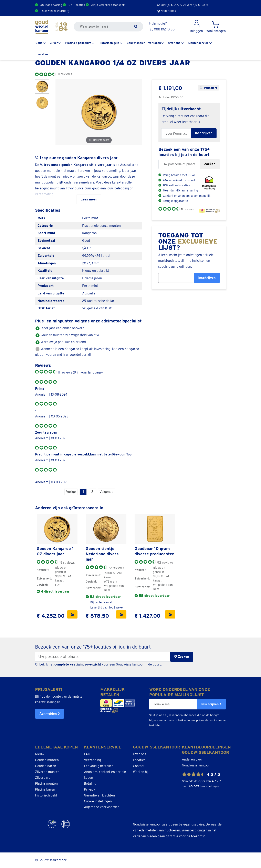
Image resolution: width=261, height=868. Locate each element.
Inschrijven (207, 278)
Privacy (90, 789)
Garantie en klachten (99, 795)
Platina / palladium (78, 43)
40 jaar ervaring (51, 5)
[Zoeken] (136, 27)
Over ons (174, 43)
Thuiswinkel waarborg (55, 11)
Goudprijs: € (170, 5)
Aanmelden (50, 714)
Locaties (43, 54)
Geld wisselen (136, 43)
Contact (139, 766)
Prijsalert (208, 88)
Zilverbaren (44, 778)
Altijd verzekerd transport (108, 5)
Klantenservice (198, 43)
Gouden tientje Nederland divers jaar (102, 554)
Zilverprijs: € (196, 5)
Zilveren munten (47, 772)
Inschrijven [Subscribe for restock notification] (204, 133)
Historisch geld (109, 43)
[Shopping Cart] (216, 27)
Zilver (54, 43)
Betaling (90, 784)
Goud (39, 43)
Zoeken (210, 164)
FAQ (87, 754)
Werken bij (141, 772)
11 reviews (187, 209)
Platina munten (46, 784)
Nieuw (40, 754)
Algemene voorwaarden (102, 807)
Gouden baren (46, 766)
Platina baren (45, 789)
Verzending (92, 760)
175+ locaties (77, 5)
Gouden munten (47, 760)
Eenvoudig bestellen (99, 766)
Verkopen (154, 43)
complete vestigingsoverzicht (78, 664)
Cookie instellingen (98, 801)
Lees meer (89, 199)
